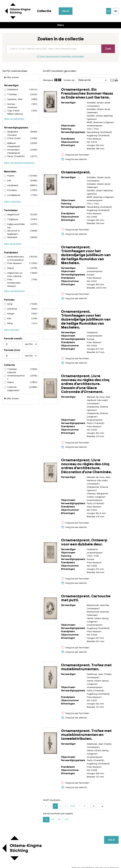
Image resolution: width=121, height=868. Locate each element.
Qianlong (10, 309)
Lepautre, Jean (13, 99)
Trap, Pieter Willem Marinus (14, 112)
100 (66, 820)
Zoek (108, 49)
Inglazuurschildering (14, 226)
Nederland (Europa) (11, 133)
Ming (8, 323)
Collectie (44, 11)
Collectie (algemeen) (12, 389)
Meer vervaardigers (14, 119)
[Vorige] (50, 806)
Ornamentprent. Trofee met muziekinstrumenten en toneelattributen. (86, 735)
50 (59, 820)
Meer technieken (13, 244)
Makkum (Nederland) (12, 145)
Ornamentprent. (76, 172)
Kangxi (9, 314)
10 (46, 820)
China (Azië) (12, 138)
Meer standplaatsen (14, 291)
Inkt (8, 181)
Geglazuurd (12, 215)
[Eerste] (46, 806)
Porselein (10, 190)
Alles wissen (12, 77)
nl (108, 11)
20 (53, 820)
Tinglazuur (11, 219)
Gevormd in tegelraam (12, 232)
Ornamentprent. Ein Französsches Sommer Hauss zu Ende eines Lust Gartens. (87, 94)
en (116, 11)
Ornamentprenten (14, 377)
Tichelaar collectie (10, 371)
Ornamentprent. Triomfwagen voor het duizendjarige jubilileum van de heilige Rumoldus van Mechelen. (86, 255)
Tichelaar (10, 94)
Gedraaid (10, 237)
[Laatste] (85, 806)
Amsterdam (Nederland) (12, 151)
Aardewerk (11, 185)
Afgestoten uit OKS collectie (13, 275)
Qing (8, 304)
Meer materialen (13, 202)
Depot (9, 268)
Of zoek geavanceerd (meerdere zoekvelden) (60, 56)
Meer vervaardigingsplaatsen (19, 163)
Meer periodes (12, 330)
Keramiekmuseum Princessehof (14, 258)
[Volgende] (80, 806)
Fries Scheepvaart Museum (12, 283)
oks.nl (66, 11)
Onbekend (11, 90)
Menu (61, 25)
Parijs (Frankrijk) (14, 156)
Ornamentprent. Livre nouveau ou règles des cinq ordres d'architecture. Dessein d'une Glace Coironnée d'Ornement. (85, 384)
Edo (8, 319)
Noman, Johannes (11, 106)
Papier (9, 176)
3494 (73, 807)
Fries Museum (13, 263)
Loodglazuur (12, 195)
